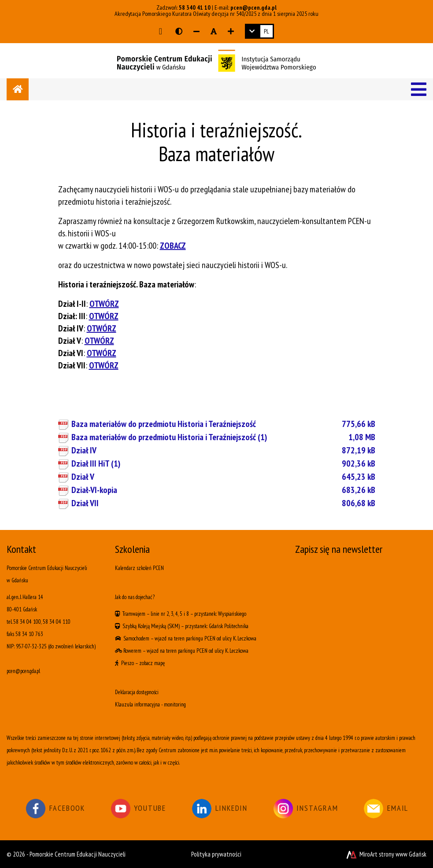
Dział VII (223, 503)
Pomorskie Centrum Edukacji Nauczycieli (78, 854)
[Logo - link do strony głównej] (216, 60)
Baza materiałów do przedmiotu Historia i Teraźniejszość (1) (223, 437)
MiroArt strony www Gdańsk (386, 854)
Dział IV (223, 450)
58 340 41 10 (195, 7)
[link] (259, 31)
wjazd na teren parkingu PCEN (185, 638)
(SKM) (174, 626)
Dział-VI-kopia (223, 490)
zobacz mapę (152, 663)
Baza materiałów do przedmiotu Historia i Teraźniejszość (223, 424)
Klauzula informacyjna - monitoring (150, 704)
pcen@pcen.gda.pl (254, 7)
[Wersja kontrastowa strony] (179, 31)
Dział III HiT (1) (223, 463)
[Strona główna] (18, 89)
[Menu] (419, 89)
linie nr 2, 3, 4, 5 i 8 (170, 614)
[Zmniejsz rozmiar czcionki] (196, 31)
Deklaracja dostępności (137, 692)
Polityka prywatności (216, 854)
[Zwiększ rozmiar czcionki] (231, 31)
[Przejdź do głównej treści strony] (161, 31)
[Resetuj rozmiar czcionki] (214, 31)
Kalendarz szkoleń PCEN (139, 568)
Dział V (223, 477)
